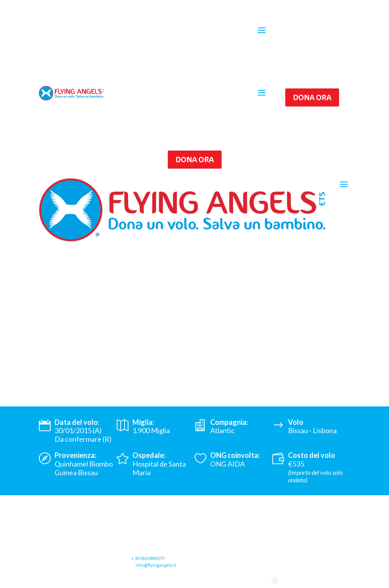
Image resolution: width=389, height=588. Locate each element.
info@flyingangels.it (156, 565)
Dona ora (312, 97)
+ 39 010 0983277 (148, 558)
